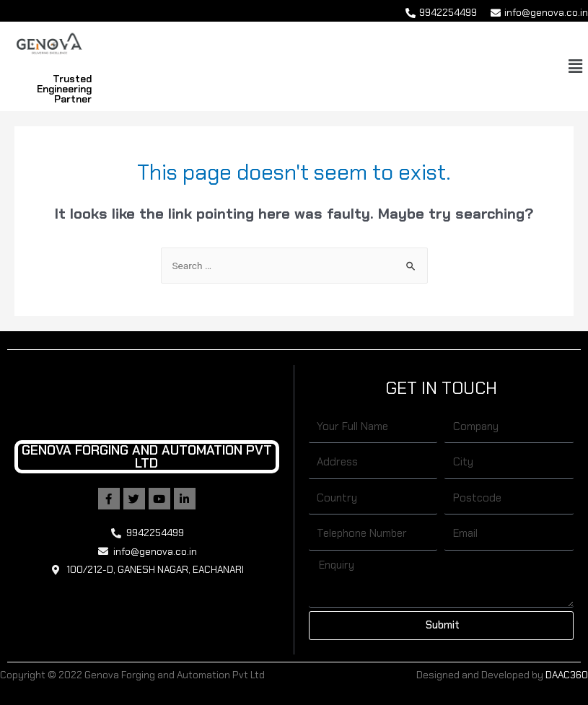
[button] (576, 66)
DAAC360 (567, 675)
